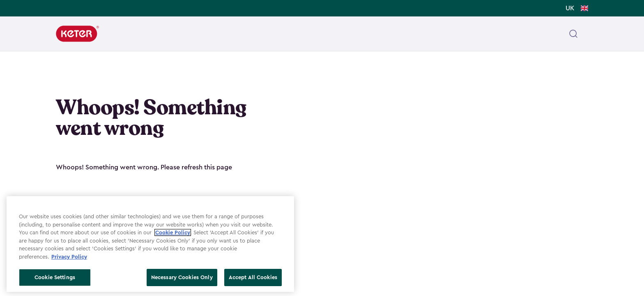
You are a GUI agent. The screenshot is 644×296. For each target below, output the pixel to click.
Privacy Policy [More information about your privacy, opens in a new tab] (69, 257)
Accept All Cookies (253, 277)
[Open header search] (573, 34)
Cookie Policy (173, 232)
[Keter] (77, 34)
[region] (150, 244)
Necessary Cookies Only (182, 277)
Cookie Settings (55, 277)
